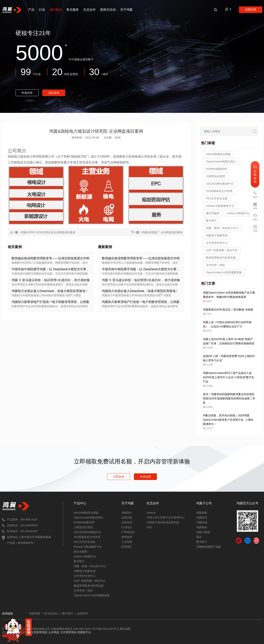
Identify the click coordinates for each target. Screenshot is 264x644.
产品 (31, 10)
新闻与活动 (108, 10)
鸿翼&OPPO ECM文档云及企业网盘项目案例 (48, 232)
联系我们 (127, 547)
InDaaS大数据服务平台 (88, 547)
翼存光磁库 (81, 552)
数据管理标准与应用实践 (221, 258)
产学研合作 (128, 532)
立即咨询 (119, 477)
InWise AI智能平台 (85, 556)
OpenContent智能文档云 (221, 161)
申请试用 (27, 93)
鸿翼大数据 (203, 532)
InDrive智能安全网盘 (218, 154)
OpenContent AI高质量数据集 (224, 272)
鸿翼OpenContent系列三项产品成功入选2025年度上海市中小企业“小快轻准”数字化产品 (228, 377)
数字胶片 (79, 561)
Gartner (151, 513)
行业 (42, 10)
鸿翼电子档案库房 (217, 235)
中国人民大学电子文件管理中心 (166, 518)
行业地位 (127, 527)
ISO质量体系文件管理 (87, 537)
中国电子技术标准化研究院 (163, 522)
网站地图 (125, 629)
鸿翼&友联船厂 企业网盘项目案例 (162, 232)
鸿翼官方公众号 (247, 503)
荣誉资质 (127, 537)
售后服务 (73, 10)
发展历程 (127, 518)
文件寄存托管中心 (217, 243)
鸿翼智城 (202, 522)
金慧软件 (83, 613)
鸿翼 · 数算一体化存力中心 (222, 228)
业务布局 (127, 522)
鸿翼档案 (202, 513)
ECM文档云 (51, 613)
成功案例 (56, 10)
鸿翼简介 (127, 513)
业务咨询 (54, 93)
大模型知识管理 (215, 176)
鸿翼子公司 (204, 503)
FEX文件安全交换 (85, 542)
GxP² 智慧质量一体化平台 (222, 250)
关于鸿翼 (126, 10)
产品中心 (80, 503)
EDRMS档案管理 (216, 169)
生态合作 (89, 10)
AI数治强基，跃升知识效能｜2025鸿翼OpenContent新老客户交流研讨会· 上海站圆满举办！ (228, 420)
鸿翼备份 (202, 527)
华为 (149, 527)
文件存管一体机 (215, 265)
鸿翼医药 (202, 518)
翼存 (199, 537)
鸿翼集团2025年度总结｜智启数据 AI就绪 (228, 310)
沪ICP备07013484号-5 (105, 629)
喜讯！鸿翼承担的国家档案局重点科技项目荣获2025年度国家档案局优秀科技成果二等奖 (229, 398)
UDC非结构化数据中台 (220, 184)
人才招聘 (127, 542)
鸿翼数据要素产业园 (208, 547)
